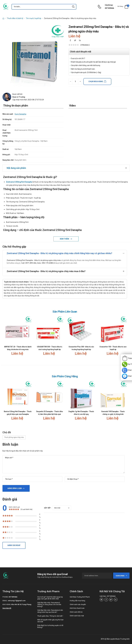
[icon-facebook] (70, 41)
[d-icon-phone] (100, 7)
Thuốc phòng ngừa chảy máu (14, 437)
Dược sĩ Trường (19, 97)
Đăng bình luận (15, 488)
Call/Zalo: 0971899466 (108, 596)
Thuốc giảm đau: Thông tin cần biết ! (50, 616)
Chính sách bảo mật (77, 616)
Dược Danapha (20, 114)
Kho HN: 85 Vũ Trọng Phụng (21, 604)
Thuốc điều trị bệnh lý (15, 18)
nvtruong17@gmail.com (17, 601)
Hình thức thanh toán (77, 608)
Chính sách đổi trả (76, 612)
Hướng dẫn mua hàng (77, 601)
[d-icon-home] (3, 18)
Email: (5, 601)
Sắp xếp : (48, 508)
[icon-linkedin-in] (80, 41)
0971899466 (109, 8)
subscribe (121, 576)
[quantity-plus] (80, 82)
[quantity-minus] (70, 82)
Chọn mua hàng (96, 81)
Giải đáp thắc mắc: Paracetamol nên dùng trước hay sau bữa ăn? (50, 611)
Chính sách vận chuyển (78, 604)
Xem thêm (65, 239)
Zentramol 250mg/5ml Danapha (19, 182)
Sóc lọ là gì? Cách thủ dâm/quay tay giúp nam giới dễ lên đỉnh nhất (50, 598)
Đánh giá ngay (14, 545)
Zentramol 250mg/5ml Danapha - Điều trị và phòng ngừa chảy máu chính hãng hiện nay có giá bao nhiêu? (59, 253)
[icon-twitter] (75, 41)
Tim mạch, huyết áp (33, 18)
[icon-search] (73, 7)
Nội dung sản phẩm (16, 168)
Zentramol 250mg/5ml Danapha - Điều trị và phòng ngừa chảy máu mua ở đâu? (46, 271)
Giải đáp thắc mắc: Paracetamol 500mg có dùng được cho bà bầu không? (49, 605)
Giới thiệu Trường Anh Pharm (80, 597)
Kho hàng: (7, 604)
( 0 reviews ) (85, 45)
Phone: (5, 597)
